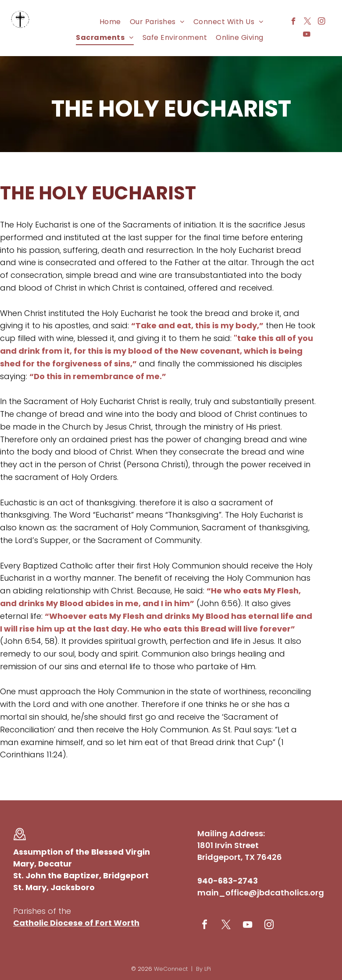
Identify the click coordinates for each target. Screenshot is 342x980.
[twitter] (308, 22)
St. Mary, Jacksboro (54, 887)
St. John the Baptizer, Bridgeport (81, 875)
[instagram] (322, 22)
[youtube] (307, 36)
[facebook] (294, 22)
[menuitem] (110, 22)
